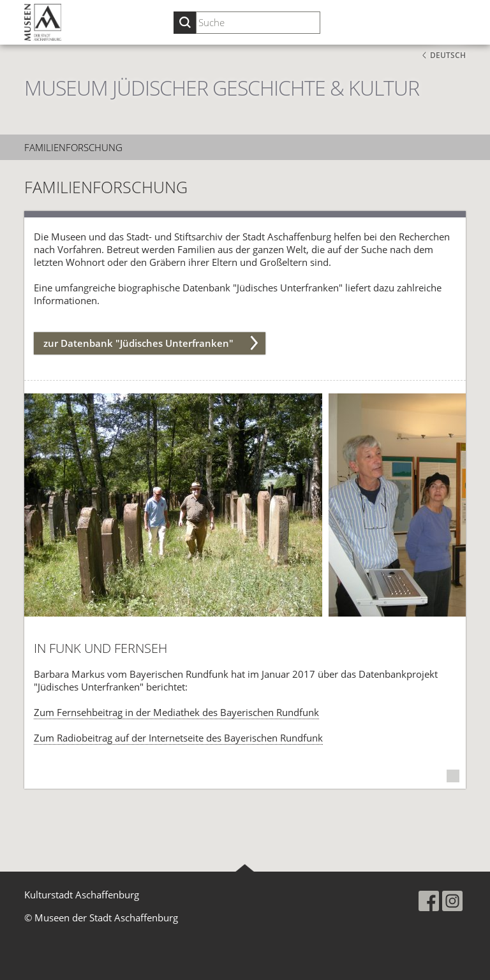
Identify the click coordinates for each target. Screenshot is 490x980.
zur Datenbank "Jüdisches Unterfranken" (138, 343)
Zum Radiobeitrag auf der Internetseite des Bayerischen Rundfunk (178, 738)
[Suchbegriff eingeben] (258, 23)
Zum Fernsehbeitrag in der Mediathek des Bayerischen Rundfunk (176, 712)
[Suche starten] (185, 23)
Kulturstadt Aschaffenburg (82, 895)
